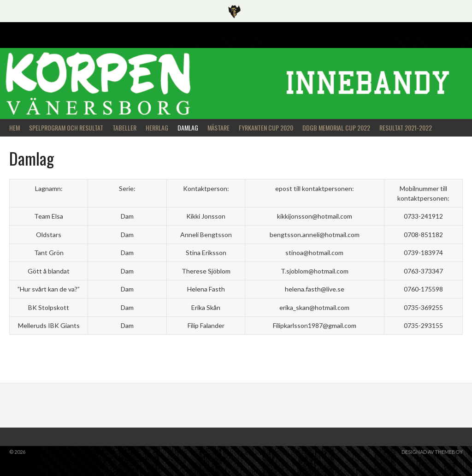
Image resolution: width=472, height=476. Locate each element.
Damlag (188, 128)
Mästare (218, 128)
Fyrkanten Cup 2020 (266, 128)
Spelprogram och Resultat (66, 128)
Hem (15, 128)
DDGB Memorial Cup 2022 (336, 128)
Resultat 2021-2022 (406, 128)
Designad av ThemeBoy (432, 452)
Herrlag (157, 128)
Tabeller (124, 128)
